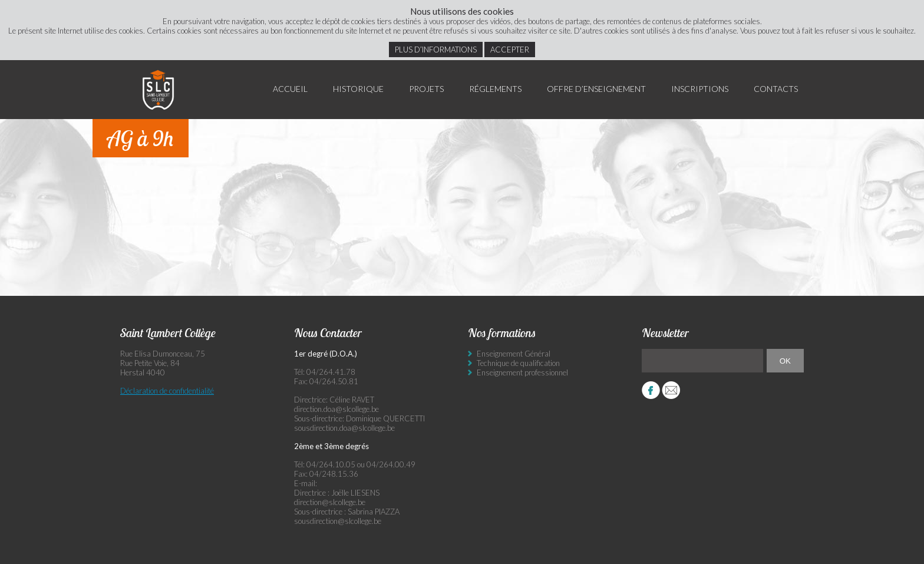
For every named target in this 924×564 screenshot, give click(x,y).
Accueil (290, 89)
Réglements (495, 89)
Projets (426, 89)
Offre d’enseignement (596, 89)
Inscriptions (700, 89)
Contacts (776, 89)
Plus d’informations (436, 50)
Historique (358, 89)
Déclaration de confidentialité (167, 391)
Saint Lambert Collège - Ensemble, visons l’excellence (159, 90)
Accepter (510, 50)
